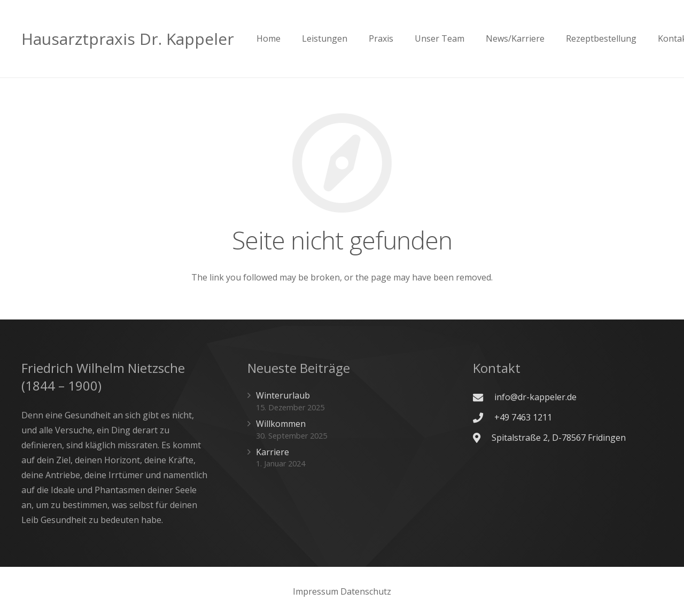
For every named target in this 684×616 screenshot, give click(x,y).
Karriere (273, 452)
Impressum (316, 591)
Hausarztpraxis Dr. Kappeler (128, 39)
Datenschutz (366, 591)
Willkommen (281, 424)
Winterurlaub (283, 395)
